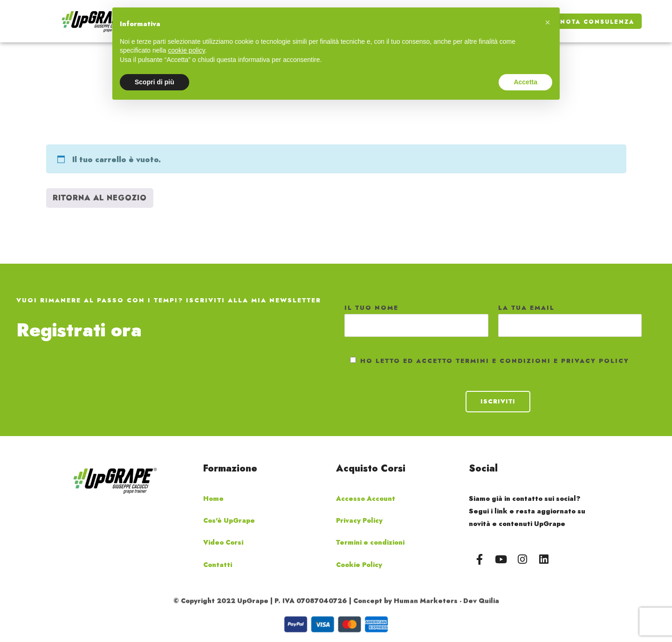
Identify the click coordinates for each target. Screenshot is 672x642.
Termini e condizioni (370, 542)
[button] (548, 22)
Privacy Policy (359, 520)
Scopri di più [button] (154, 82)
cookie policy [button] (187, 50)
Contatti (218, 565)
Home (213, 499)
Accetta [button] (525, 82)
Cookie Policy (359, 565)
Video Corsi (223, 542)
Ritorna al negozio (100, 198)
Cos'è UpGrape (229, 520)
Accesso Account (366, 499)
